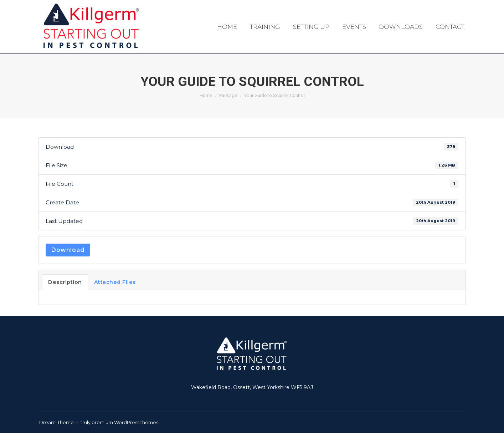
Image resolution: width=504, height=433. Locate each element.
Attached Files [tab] (115, 282)
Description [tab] (65, 282)
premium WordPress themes (125, 422)
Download (68, 250)
